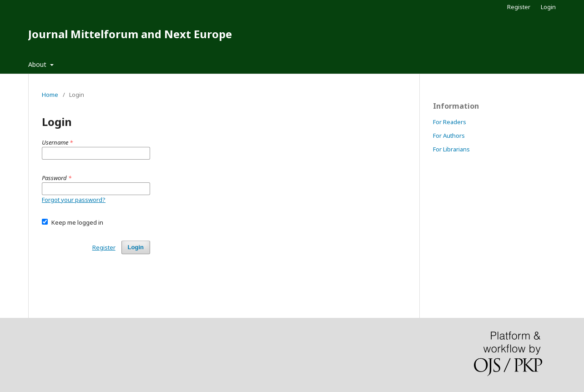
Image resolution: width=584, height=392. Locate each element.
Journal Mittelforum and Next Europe (130, 34)
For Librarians (451, 149)
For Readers (450, 122)
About (38, 64)
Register (519, 7)
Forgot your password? (74, 200)
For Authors (449, 136)
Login (548, 7)
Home (50, 95)
